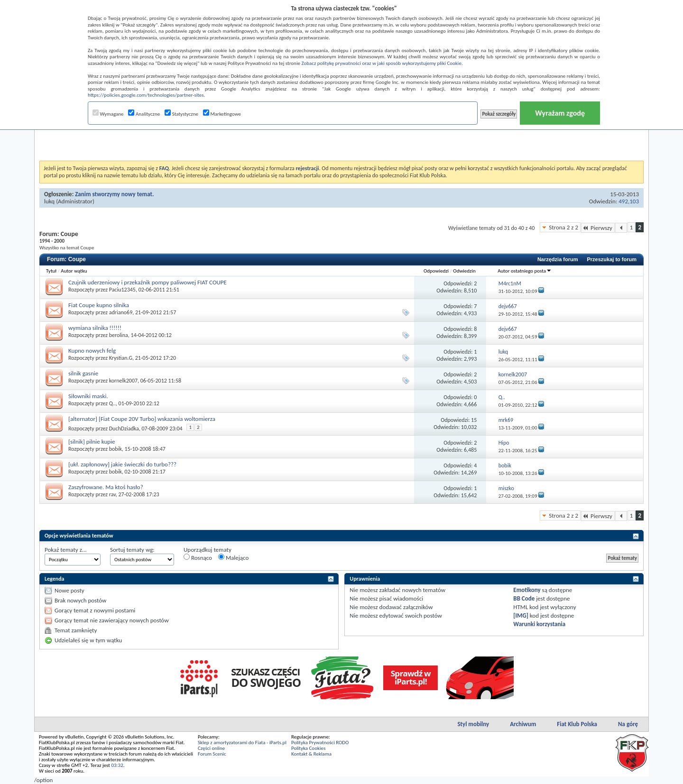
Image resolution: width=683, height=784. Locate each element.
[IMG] (521, 615)
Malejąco (233, 557)
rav (112, 494)
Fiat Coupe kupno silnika (99, 305)
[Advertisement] (341, 137)
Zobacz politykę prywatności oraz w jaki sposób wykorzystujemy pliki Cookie (381, 63)
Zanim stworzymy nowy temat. (114, 194)
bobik (115, 449)
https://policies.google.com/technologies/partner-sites (146, 95)
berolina (119, 335)
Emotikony (527, 590)
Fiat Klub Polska (577, 724)
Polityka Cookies (308, 748)
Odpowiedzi (436, 271)
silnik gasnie (83, 373)
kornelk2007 (123, 381)
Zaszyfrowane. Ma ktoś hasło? (106, 487)
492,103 (629, 201)
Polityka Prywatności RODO (320, 743)
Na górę (628, 724)
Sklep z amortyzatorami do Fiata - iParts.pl (242, 743)
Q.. (112, 403)
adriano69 (121, 312)
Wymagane (108, 114)
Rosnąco (198, 557)
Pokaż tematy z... (66, 550)
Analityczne (144, 114)
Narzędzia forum (558, 259)
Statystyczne (181, 114)
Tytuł (51, 271)
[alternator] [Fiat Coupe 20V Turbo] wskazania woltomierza (142, 419)
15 (474, 420)
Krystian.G (121, 358)
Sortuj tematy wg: (132, 550)
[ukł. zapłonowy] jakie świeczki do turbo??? (122, 464)
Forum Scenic (212, 754)
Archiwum (523, 724)
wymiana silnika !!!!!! (95, 328)
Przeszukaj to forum (612, 259)
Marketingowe (222, 114)
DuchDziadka (124, 428)
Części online (211, 748)
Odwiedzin (464, 271)
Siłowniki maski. (88, 396)
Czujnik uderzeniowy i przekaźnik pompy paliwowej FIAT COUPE (148, 282)
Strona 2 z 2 (563, 227)
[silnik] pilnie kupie (92, 442)
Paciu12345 (122, 290)
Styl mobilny (473, 724)
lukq (49, 201)
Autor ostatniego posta (525, 271)
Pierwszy (598, 228)
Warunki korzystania (539, 624)
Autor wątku (74, 271)
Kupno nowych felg (92, 351)
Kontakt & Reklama (311, 754)
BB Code (524, 598)
